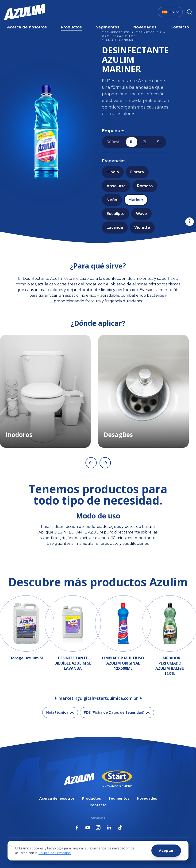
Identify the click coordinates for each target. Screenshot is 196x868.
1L (132, 142)
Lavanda (115, 228)
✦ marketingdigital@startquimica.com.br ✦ (98, 698)
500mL (113, 142)
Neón (112, 200)
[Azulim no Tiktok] (120, 828)
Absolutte (116, 186)
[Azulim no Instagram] (98, 828)
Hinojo (113, 172)
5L (159, 142)
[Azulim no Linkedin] (109, 828)
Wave (141, 214)
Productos (71, 27)
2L (145, 142)
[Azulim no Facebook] (77, 827)
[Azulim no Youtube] (88, 828)
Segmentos (108, 27)
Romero (145, 186)
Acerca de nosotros (27, 27)
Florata (137, 172)
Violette (142, 228)
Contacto (180, 27)
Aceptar (166, 851)
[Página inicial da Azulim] (25, 12)
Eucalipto (116, 214)
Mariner (136, 200)
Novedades (145, 27)
